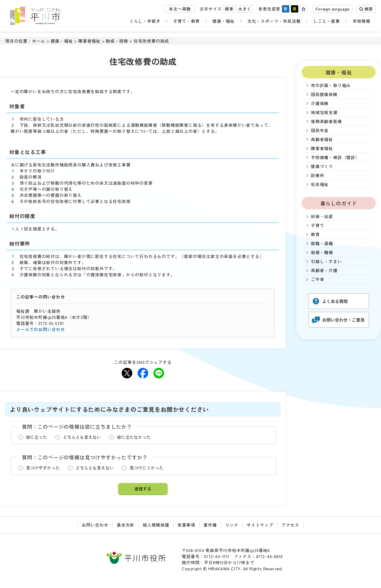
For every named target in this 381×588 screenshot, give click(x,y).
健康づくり (322, 166)
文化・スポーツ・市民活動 (277, 21)
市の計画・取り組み (331, 85)
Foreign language (333, 10)
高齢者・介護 (324, 270)
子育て (317, 225)
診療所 (317, 175)
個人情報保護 (156, 525)
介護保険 (320, 103)
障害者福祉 (89, 41)
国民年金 (320, 130)
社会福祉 (320, 184)
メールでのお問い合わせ (41, 329)
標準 (229, 10)
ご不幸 (317, 279)
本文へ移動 (180, 10)
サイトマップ (260, 525)
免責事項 (186, 525)
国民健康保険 (324, 94)
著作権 (210, 525)
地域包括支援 (324, 112)
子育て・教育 (191, 21)
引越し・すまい (326, 261)
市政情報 (363, 21)
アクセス (290, 525)
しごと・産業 (331, 21)
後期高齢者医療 (326, 121)
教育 (315, 234)
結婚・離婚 (322, 252)
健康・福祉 (226, 21)
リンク (232, 525)
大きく (245, 10)
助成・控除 (117, 41)
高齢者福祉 (322, 139)
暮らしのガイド (339, 203)
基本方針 (126, 525)
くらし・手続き (151, 21)
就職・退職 (322, 243)
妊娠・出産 (322, 216)
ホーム (39, 41)
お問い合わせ (95, 525)
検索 (369, 10)
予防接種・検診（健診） (335, 157)
